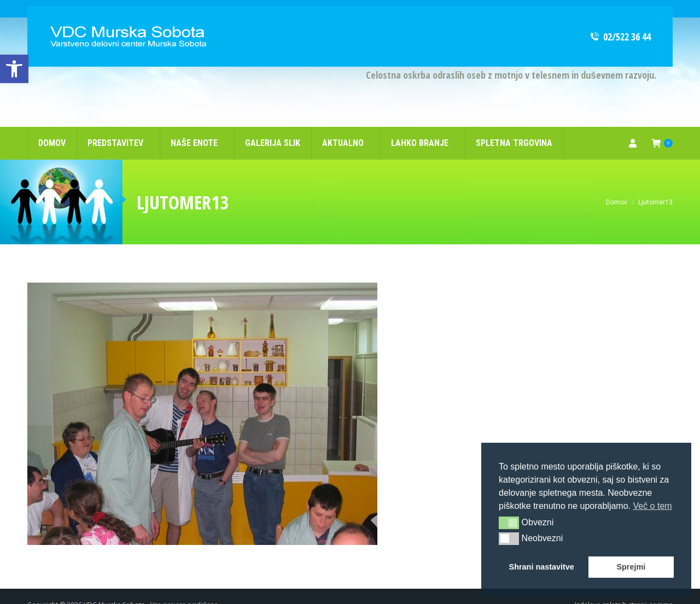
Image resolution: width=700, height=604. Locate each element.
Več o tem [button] (652, 506)
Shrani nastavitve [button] (542, 567)
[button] (509, 523)
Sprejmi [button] (631, 567)
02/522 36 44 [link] (620, 19)
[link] (14, 69)
